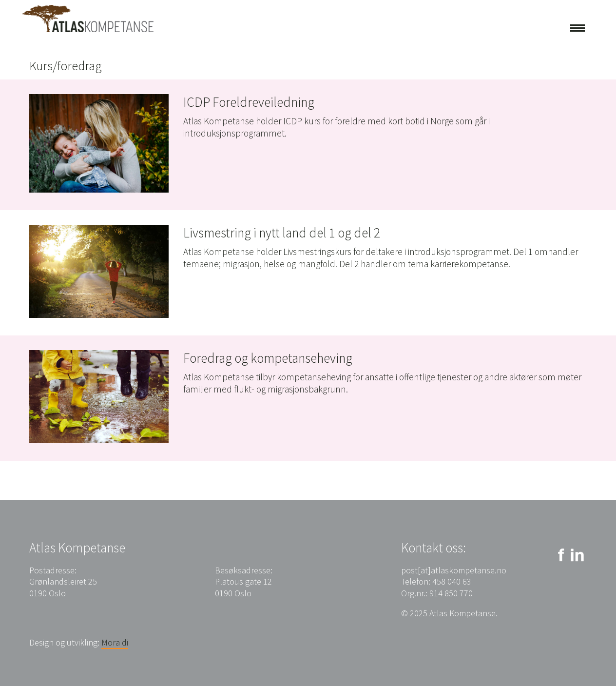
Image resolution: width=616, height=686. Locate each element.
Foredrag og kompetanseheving (268, 358)
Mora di (115, 642)
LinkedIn (577, 555)
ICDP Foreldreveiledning (249, 102)
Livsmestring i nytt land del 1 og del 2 (282, 233)
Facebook (559, 555)
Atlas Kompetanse (88, 19)
